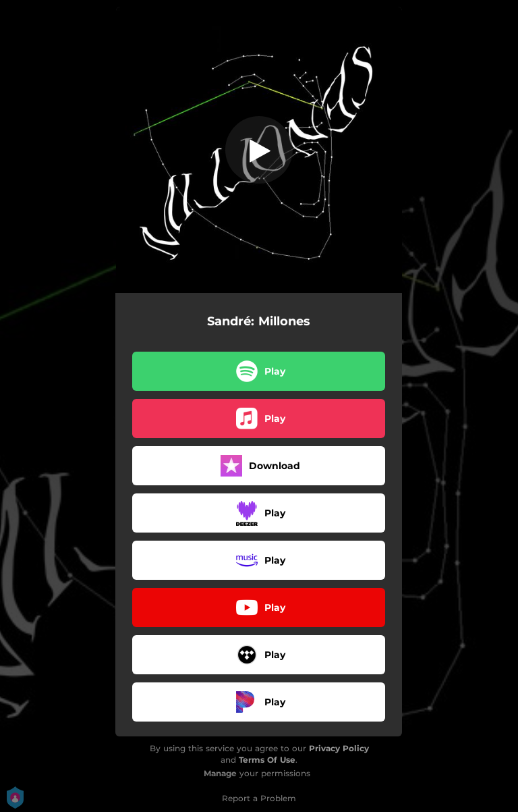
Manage (220, 773)
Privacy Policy (339, 748)
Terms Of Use (267, 760)
